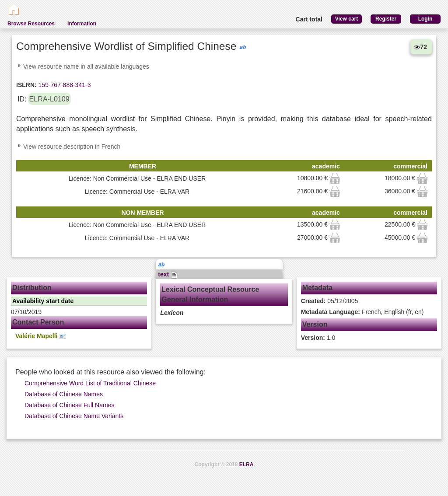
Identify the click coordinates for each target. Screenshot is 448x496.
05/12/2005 (330, 301)
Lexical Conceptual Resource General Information (210, 294)
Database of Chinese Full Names (69, 405)
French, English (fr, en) (362, 312)
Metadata (317, 288)
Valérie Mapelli (41, 336)
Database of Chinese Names (64, 394)
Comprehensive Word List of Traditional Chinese (90, 383)
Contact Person (38, 322)
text (168, 274)
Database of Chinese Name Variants (74, 416)
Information (82, 24)
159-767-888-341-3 (64, 85)
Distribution (32, 288)
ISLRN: (26, 85)
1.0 (318, 338)
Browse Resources (31, 24)
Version (315, 324)
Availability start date (43, 301)
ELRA (247, 465)
